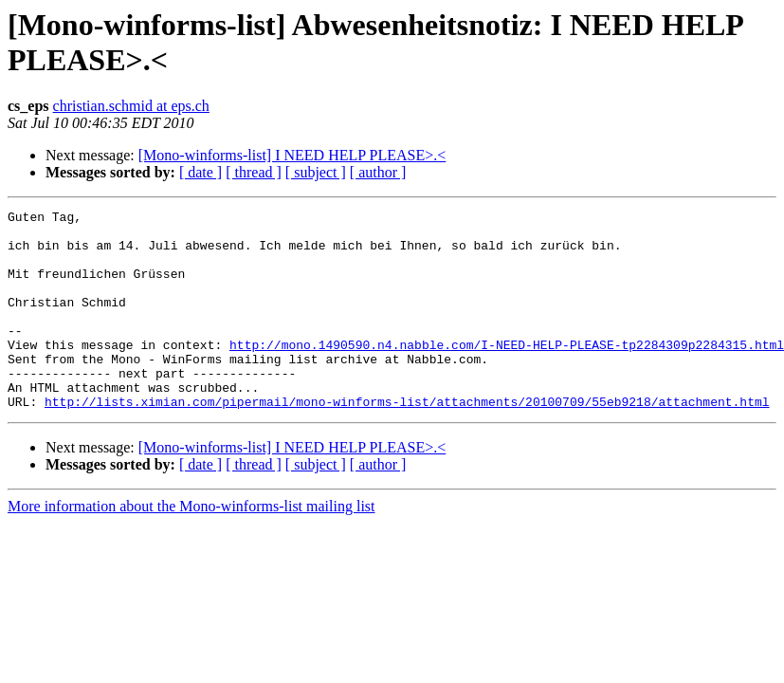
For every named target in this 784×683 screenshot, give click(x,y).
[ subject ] (316, 172)
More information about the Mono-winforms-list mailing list (191, 546)
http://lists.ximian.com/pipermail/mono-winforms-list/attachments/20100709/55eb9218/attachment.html (407, 441)
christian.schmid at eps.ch (131, 106)
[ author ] (378, 172)
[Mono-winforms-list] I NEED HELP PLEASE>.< (292, 155)
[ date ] (201, 172)
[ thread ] (254, 172)
